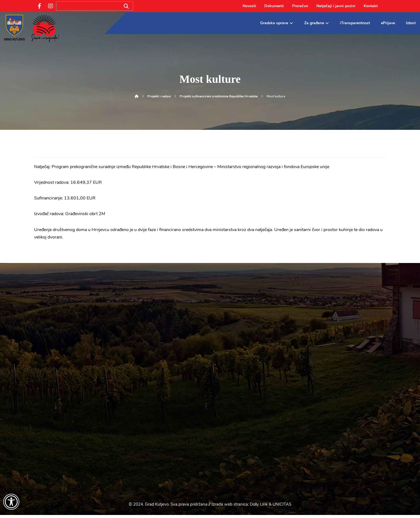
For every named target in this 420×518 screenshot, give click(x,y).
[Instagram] (51, 6)
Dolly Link (259, 507)
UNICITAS (282, 507)
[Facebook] (40, 6)
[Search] (126, 6)
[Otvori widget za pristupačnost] (11, 502)
